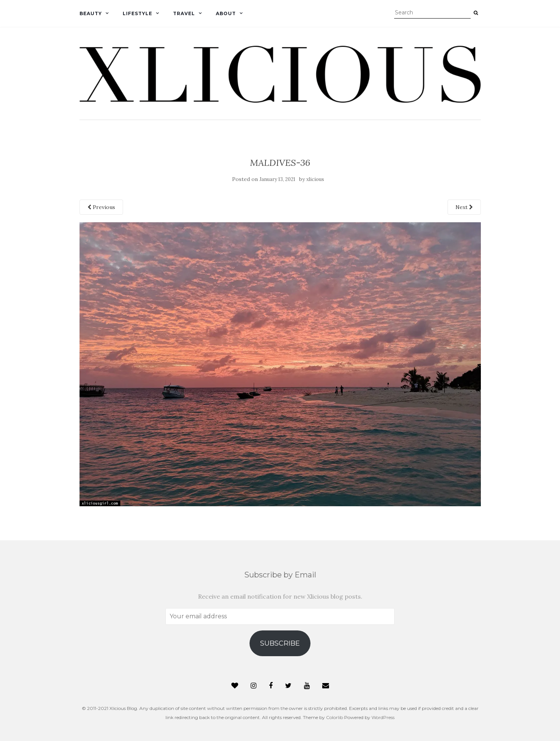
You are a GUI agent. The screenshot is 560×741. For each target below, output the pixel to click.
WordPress (383, 717)
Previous (101, 207)
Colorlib (335, 717)
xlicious (315, 179)
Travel (184, 13)
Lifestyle (137, 13)
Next (464, 207)
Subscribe (280, 643)
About (226, 13)
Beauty (91, 13)
